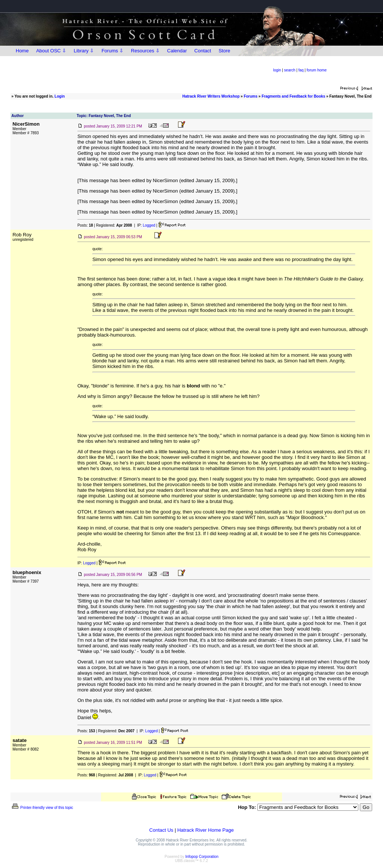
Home (22, 51)
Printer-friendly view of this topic (42, 808)
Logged (149, 225)
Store (224, 51)
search (290, 70)
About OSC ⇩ (51, 51)
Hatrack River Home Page (206, 830)
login (277, 70)
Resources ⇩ (145, 51)
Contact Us (161, 830)
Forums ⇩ (112, 51)
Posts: (85, 225)
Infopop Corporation (202, 857)
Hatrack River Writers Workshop (211, 96)
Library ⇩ (84, 51)
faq (301, 70)
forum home (317, 70)
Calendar (177, 51)
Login (60, 96)
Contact (203, 51)
